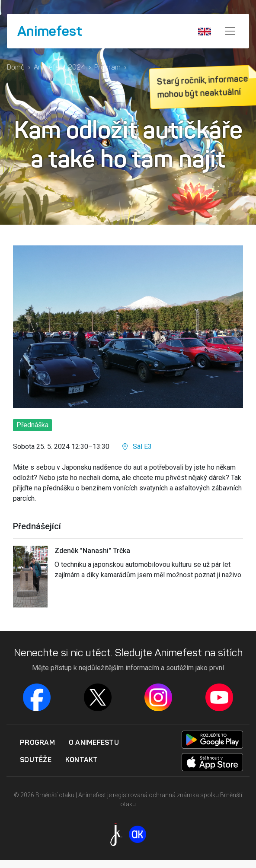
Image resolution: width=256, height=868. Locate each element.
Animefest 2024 (59, 67)
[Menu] (230, 31)
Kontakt (82, 760)
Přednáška (32, 425)
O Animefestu (94, 742)
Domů (16, 67)
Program (107, 67)
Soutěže (36, 760)
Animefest (50, 31)
